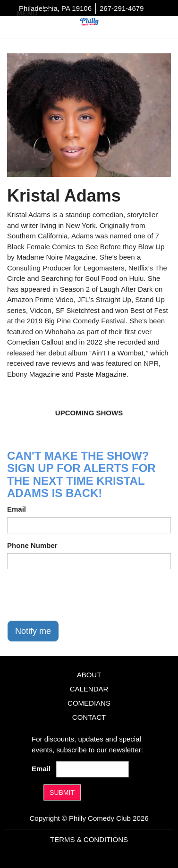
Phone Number (32, 545)
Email (17, 509)
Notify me (33, 631)
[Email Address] (93, 769)
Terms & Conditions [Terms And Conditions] (89, 839)
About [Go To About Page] (89, 675)
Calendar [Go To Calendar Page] (89, 689)
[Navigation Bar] (47, 12)
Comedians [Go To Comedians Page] (89, 703)
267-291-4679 (122, 8)
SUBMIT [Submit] (62, 792)
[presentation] (79, 595)
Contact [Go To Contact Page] (89, 717)
